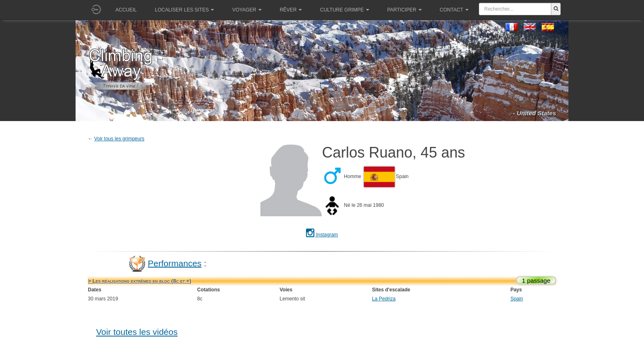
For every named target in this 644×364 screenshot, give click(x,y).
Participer (405, 10)
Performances (175, 263)
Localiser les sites (184, 10)
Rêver (291, 10)
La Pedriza (384, 299)
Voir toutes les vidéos (137, 332)
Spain (517, 299)
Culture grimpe (344, 10)
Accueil (126, 10)
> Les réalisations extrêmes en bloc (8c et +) (140, 281)
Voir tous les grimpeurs (119, 139)
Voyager (247, 10)
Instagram (322, 235)
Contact (454, 10)
